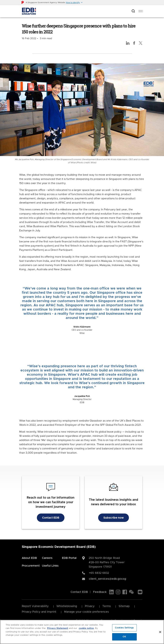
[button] (74, 3)
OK (124, 637)
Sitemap (124, 606)
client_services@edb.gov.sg (107, 579)
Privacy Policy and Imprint (39, 612)
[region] (82, 632)
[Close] (160, 632)
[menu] (141, 11)
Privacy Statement (58, 628)
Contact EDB (51, 518)
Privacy (90, 606)
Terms (107, 606)
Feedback (100, 592)
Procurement (31, 566)
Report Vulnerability (35, 606)
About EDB (29, 558)
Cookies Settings (124, 628)
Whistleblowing (67, 606)
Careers (47, 558)
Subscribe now (114, 518)
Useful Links (50, 566)
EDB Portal (69, 558)
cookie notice (86, 628)
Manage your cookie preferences (86, 612)
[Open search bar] (133, 11)
